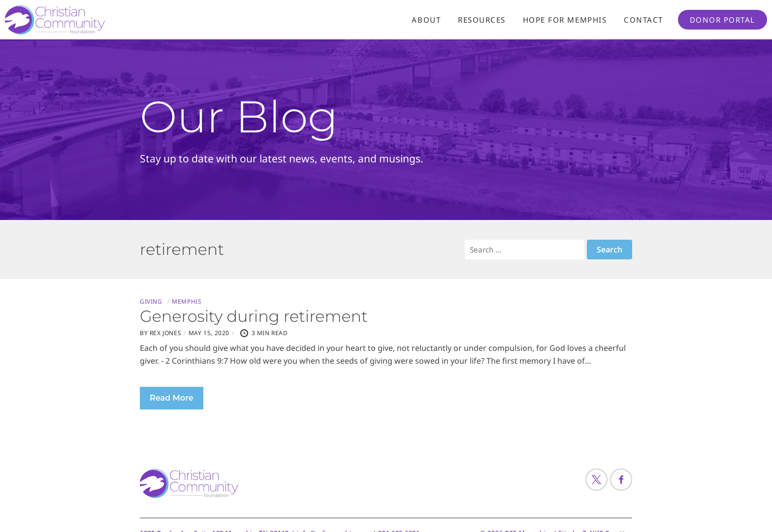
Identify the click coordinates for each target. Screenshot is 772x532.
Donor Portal (723, 20)
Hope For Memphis (565, 20)
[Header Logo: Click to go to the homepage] (84, 20)
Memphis (187, 302)
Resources (482, 20)
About (426, 20)
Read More (172, 398)
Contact (643, 20)
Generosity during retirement (254, 316)
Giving (151, 302)
